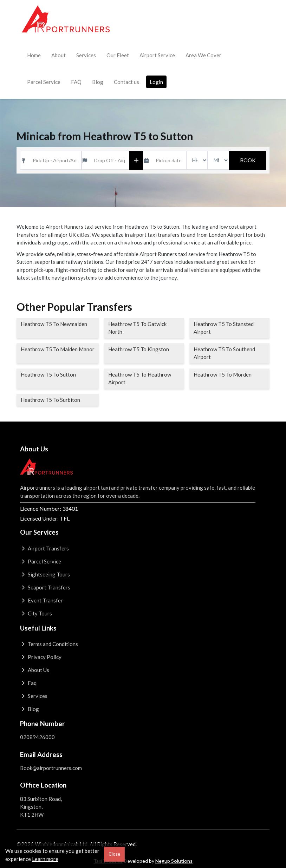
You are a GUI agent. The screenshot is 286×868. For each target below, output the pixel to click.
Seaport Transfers (45, 587)
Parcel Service (44, 82)
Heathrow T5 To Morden (223, 374)
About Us (35, 670)
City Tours (36, 613)
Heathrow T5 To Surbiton (50, 400)
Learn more (45, 859)
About (58, 55)
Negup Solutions (174, 861)
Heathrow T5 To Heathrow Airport (140, 378)
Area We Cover (203, 55)
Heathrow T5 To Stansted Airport (224, 328)
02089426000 (37, 737)
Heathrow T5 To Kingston (139, 349)
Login (156, 82)
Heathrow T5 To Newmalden (54, 324)
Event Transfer (41, 600)
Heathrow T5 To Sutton (48, 374)
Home (34, 55)
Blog (98, 82)
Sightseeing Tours (45, 574)
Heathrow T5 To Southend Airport (224, 353)
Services (86, 55)
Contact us (126, 82)
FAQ (76, 82)
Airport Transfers (44, 548)
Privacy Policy (41, 657)
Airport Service (157, 55)
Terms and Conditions (49, 644)
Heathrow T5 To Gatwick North (137, 328)
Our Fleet (118, 55)
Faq (28, 683)
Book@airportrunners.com (51, 768)
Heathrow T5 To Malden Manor (58, 349)
